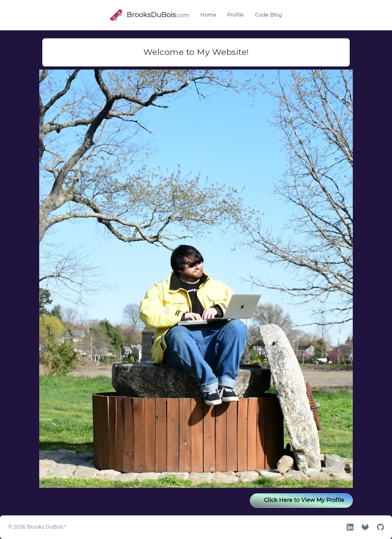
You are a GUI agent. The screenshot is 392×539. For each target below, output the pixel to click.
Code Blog (269, 15)
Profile (236, 15)
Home (208, 15)
